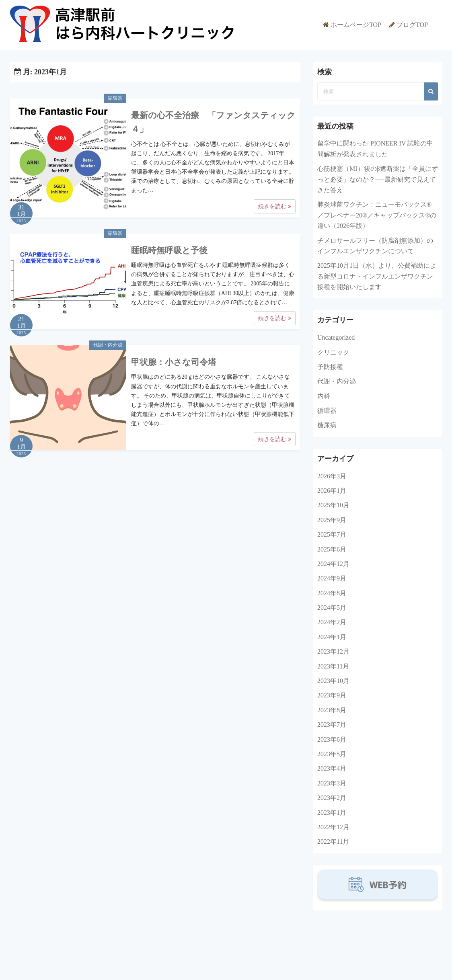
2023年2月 (332, 798)
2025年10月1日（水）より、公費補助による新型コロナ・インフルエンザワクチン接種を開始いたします (377, 276)
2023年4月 (332, 768)
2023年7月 (332, 725)
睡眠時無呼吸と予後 (169, 250)
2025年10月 (333, 505)
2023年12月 (333, 651)
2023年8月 (332, 710)
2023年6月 (332, 739)
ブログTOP (412, 25)
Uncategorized (336, 337)
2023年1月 (332, 813)
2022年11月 (333, 842)
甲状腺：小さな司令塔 (174, 362)
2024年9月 (332, 578)
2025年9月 (332, 520)
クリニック (333, 352)
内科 (324, 396)
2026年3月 (332, 476)
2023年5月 (332, 754)
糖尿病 (327, 425)
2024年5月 (332, 608)
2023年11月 (333, 666)
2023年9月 (332, 695)
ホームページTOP (356, 25)
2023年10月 (333, 681)
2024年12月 (333, 564)
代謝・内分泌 (108, 345)
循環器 (115, 98)
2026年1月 (332, 491)
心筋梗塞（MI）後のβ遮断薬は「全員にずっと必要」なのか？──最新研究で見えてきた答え (378, 179)
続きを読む (275, 206)
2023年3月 (332, 783)
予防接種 (330, 367)
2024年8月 (332, 593)
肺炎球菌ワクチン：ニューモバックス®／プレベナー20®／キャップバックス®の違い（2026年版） (377, 215)
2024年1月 (332, 637)
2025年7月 (332, 534)
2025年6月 (332, 549)
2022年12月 (333, 827)
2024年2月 (332, 622)
